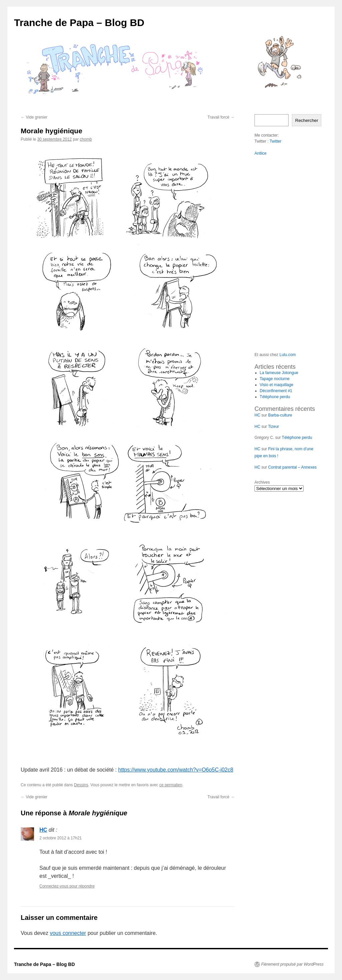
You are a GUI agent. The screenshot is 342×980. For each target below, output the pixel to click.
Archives (262, 482)
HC (43, 830)
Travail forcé (221, 117)
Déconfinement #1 (276, 391)
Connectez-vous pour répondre (67, 886)
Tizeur (273, 427)
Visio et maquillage (277, 385)
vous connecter (68, 933)
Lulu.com (288, 355)
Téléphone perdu (275, 397)
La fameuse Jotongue (279, 373)
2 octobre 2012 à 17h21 (61, 838)
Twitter (275, 141)
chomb (86, 139)
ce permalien (171, 785)
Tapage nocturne (275, 379)
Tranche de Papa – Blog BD (79, 23)
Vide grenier (34, 117)
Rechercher (307, 120)
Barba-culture (280, 415)
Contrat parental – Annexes (292, 467)
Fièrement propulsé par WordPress (292, 964)
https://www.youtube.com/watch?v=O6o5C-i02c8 (176, 770)
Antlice (261, 153)
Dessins (81, 785)
